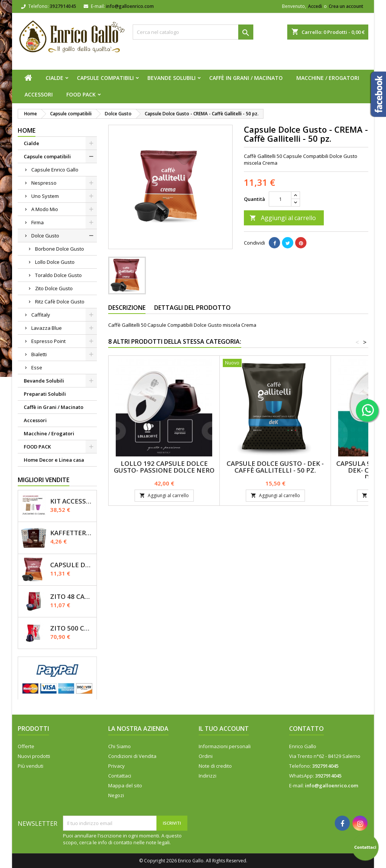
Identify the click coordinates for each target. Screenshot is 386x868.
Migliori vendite (44, 480)
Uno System (45, 196)
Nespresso (44, 183)
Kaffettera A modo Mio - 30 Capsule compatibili (72, 533)
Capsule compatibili (105, 78)
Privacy (116, 766)
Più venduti (31, 766)
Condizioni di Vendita (132, 756)
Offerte (26, 746)
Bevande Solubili (172, 78)
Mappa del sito (125, 785)
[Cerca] (193, 32)
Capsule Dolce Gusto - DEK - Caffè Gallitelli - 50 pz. (275, 467)
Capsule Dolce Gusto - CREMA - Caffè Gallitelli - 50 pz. (72, 565)
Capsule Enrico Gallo (55, 170)
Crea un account (346, 6)
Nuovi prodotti (34, 756)
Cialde (54, 78)
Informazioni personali (225, 746)
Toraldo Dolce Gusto (58, 275)
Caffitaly (41, 315)
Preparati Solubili (45, 394)
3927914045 (63, 6)
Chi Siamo (119, 746)
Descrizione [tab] (127, 308)
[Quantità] (280, 199)
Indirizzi (208, 776)
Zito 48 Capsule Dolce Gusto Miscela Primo (72, 596)
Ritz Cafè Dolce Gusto (60, 302)
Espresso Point (48, 341)
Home (27, 130)
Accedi (315, 6)
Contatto (306, 729)
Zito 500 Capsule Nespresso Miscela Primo (72, 628)
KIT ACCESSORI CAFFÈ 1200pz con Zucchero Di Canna (72, 501)
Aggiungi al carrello (283, 218)
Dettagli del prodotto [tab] (192, 308)
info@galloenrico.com (130, 6)
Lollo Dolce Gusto (55, 262)
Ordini (206, 756)
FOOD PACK (81, 94)
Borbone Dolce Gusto (60, 249)
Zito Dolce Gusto (54, 288)
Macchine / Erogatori (328, 78)
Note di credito (215, 766)
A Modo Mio (45, 209)
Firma (38, 222)
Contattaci (120, 776)
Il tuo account (224, 729)
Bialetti (39, 354)
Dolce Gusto (45, 236)
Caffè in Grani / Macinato (246, 78)
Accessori (39, 94)
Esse (37, 367)
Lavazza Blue (47, 328)
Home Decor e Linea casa (54, 460)
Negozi (116, 795)
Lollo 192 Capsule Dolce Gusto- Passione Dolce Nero (164, 467)
